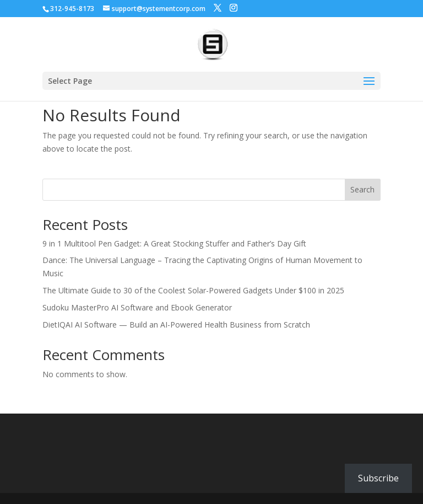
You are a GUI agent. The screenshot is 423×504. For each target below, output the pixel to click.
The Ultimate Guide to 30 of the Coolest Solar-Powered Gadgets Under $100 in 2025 (193, 290)
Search (362, 189)
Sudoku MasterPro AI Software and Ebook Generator (137, 307)
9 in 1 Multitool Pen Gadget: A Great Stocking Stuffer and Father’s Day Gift (174, 243)
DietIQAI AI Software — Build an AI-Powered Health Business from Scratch (176, 325)
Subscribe (378, 478)
